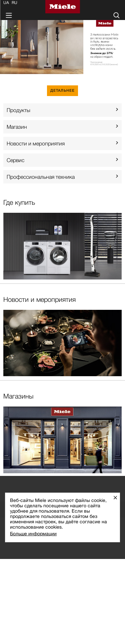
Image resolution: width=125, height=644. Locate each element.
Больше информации (33, 534)
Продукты (18, 110)
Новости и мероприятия (36, 143)
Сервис (15, 160)
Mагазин (17, 127)
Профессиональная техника (41, 177)
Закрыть (118, 497)
